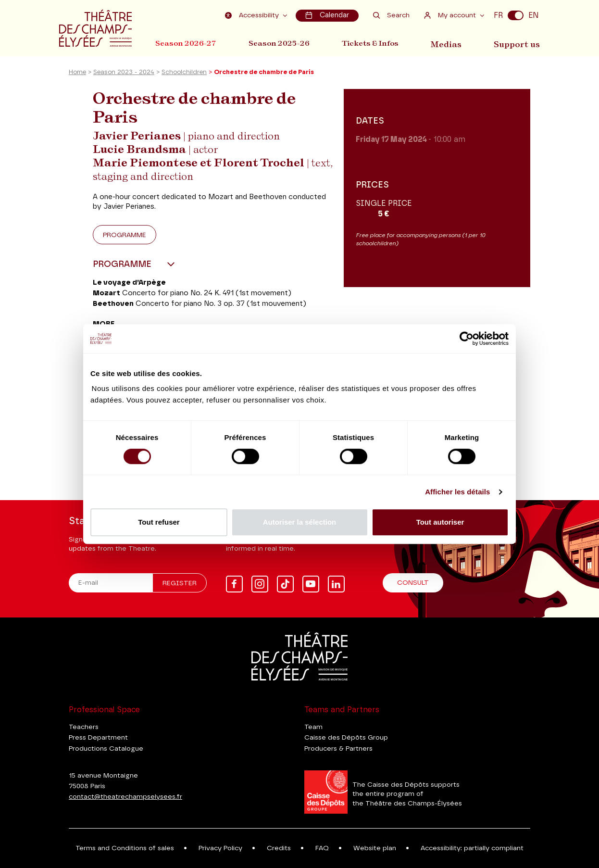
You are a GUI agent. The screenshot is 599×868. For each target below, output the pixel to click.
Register (180, 583)
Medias (451, 43)
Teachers (84, 727)
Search (391, 15)
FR (498, 15)
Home (77, 74)
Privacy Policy (220, 848)
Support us (519, 43)
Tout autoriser (440, 522)
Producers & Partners (338, 749)
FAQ (322, 848)
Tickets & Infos (374, 43)
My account (451, 15)
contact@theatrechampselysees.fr (125, 797)
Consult (413, 583)
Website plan (375, 848)
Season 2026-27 (186, 43)
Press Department (98, 738)
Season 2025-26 (281, 43)
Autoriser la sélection (300, 522)
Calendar (327, 15)
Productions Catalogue (106, 749)
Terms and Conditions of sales (125, 848)
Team (313, 727)
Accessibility (254, 15)
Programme (125, 237)
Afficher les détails (457, 492)
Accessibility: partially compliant (472, 848)
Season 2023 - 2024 (124, 74)
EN (534, 15)
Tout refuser (159, 522)
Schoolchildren (184, 74)
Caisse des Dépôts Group (346, 738)
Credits (279, 848)
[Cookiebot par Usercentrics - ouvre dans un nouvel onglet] (467, 339)
